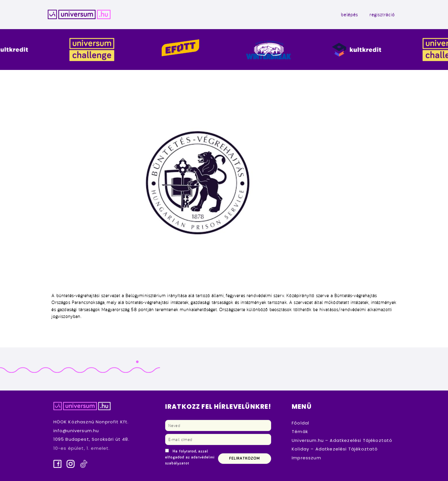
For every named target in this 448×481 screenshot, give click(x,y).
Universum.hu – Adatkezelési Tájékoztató (342, 440)
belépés (349, 14)
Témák (300, 431)
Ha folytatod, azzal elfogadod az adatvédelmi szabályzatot (190, 457)
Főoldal (300, 423)
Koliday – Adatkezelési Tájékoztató (335, 449)
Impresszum (306, 458)
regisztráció (382, 14)
